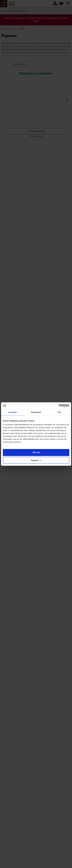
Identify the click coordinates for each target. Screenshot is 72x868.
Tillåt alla (36, 452)
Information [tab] (36, 412)
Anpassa (36, 460)
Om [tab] (59, 412)
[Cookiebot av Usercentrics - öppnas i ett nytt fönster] (59, 406)
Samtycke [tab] (13, 412)
